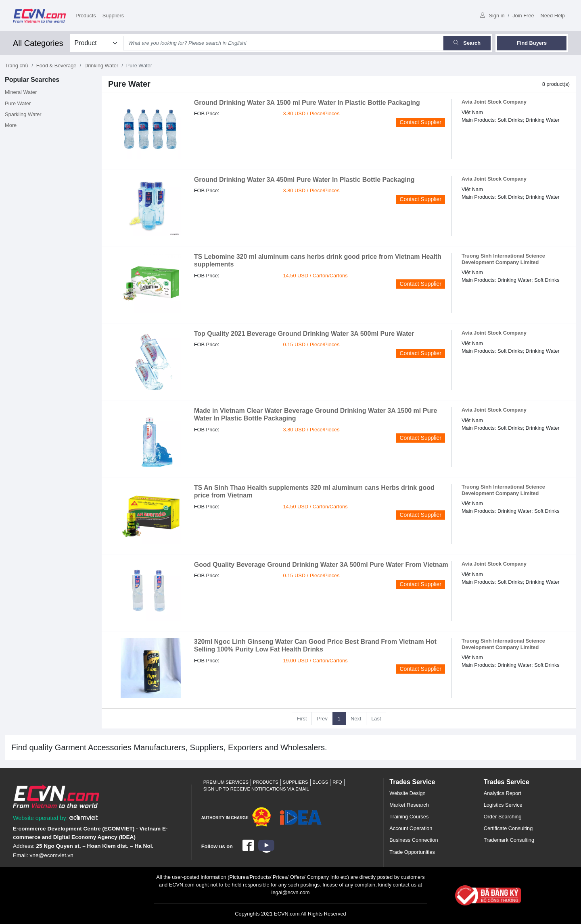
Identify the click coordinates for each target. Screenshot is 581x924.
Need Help (553, 16)
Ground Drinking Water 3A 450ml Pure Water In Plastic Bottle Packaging (304, 180)
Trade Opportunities (412, 852)
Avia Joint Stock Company (494, 102)
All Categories (38, 43)
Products (86, 16)
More (11, 125)
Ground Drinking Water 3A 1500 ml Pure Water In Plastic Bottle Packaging (307, 103)
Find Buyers (532, 43)
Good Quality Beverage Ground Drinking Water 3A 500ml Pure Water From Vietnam (321, 565)
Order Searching (503, 817)
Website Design (407, 793)
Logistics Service (503, 805)
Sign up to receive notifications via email (256, 789)
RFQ (337, 782)
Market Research (409, 805)
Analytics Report (503, 793)
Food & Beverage (56, 66)
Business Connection (414, 840)
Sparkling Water (23, 114)
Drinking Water (101, 66)
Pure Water (18, 103)
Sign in (492, 16)
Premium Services (226, 782)
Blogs (321, 782)
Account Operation (411, 828)
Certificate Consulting (508, 828)
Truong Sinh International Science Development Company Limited (503, 259)
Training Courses (409, 817)
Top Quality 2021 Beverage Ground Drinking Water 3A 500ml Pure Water (304, 334)
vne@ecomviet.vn (52, 855)
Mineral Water (21, 92)
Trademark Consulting (509, 840)
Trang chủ (17, 66)
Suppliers (113, 16)
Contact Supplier (420, 122)
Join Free (523, 16)
